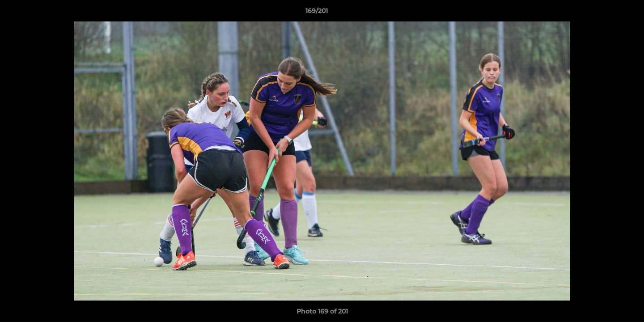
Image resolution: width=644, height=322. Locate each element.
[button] (606, 13)
